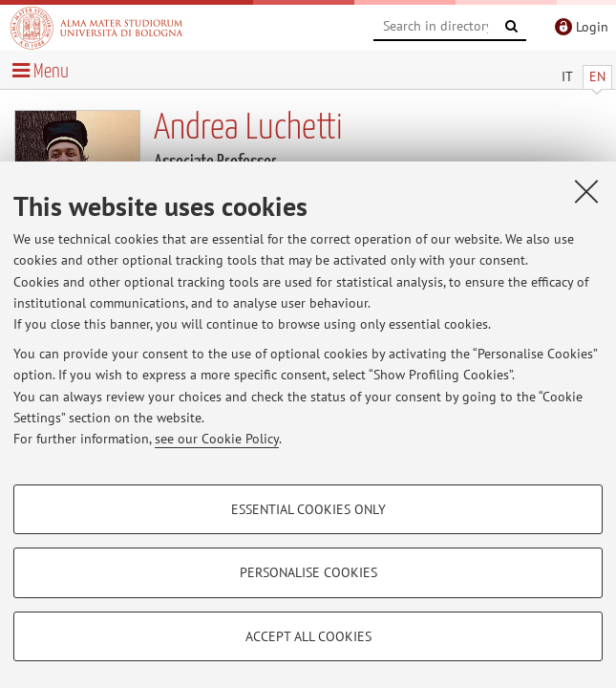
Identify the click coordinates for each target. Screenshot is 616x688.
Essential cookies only (308, 509)
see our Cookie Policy (217, 439)
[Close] (586, 191)
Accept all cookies (308, 636)
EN (597, 76)
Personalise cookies (308, 572)
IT (567, 76)
